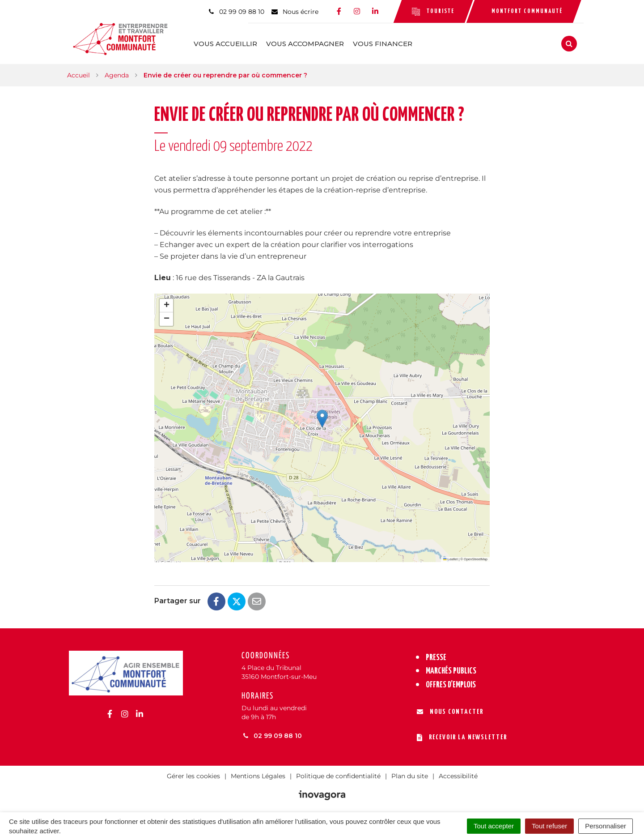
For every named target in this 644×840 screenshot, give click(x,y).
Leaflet (450, 556)
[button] (322, 416)
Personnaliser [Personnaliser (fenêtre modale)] (606, 826)
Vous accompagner (329, 42)
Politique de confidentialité (338, 773)
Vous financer (406, 42)
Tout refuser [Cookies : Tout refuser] (549, 826)
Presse (436, 655)
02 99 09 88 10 (272, 733)
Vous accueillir (249, 42)
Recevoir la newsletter (462, 735)
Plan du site (410, 773)
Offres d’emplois (451, 682)
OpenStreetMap (476, 556)
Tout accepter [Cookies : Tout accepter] (494, 826)
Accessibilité (458, 773)
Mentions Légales (258, 773)
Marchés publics (451, 668)
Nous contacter (450, 709)
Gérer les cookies (193, 773)
